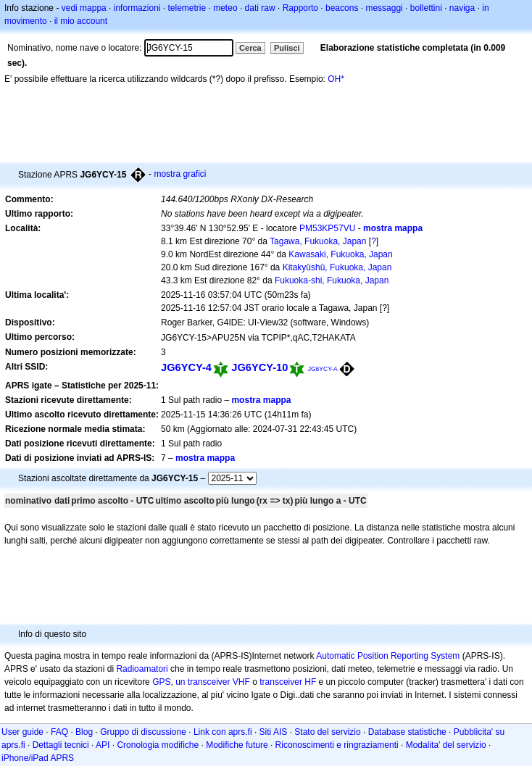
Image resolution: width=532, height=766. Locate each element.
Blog (84, 732)
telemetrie (187, 8)
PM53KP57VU (327, 228)
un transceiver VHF (213, 682)
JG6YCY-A (323, 369)
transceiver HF (288, 682)
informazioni (137, 8)
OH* (336, 79)
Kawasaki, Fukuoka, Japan (340, 254)
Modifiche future (237, 745)
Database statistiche (407, 732)
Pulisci (287, 48)
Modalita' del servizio (446, 745)
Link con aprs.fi (223, 732)
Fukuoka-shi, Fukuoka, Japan (332, 280)
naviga (462, 8)
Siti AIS (274, 732)
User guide (22, 732)
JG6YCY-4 (186, 367)
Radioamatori (142, 669)
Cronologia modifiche (158, 745)
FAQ (59, 732)
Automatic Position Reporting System (388, 656)
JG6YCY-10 (259, 367)
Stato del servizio (327, 732)
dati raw (260, 8)
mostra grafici (180, 174)
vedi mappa (84, 8)
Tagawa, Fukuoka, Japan (318, 241)
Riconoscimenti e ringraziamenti (337, 745)
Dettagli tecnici (61, 745)
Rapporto (300, 8)
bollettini (426, 8)
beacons (342, 8)
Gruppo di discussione (143, 732)
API (103, 745)
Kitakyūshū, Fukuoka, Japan (337, 267)
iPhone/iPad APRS (38, 758)
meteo (225, 8)
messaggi (384, 8)
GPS (161, 682)
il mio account (81, 21)
